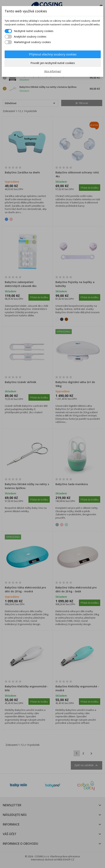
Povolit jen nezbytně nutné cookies (53, 63)
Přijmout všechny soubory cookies (53, 54)
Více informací (53, 71)
